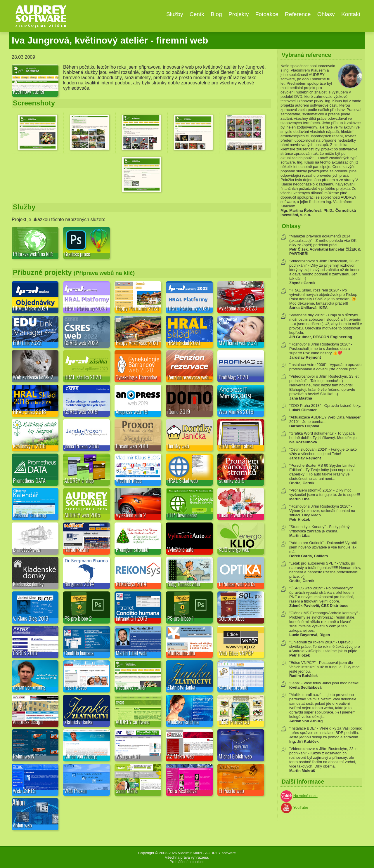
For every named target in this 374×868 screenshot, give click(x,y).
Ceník (197, 14)
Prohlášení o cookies (187, 862)
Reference (298, 14)
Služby (175, 14)
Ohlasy (326, 14)
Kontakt (351, 14)
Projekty (239, 14)
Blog (216, 14)
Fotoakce (267, 14)
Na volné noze (305, 796)
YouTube (301, 807)
